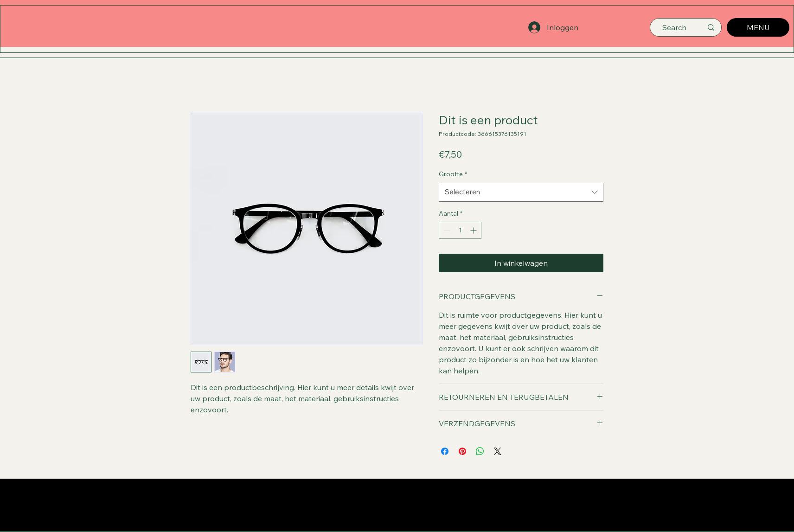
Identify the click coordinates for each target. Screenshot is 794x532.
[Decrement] (446, 230)
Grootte (453, 174)
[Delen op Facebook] (445, 451)
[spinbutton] (460, 230)
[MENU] (758, 27)
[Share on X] (498, 451)
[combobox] (521, 192)
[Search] (674, 27)
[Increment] (474, 230)
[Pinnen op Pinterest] (462, 451)
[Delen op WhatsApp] (480, 451)
